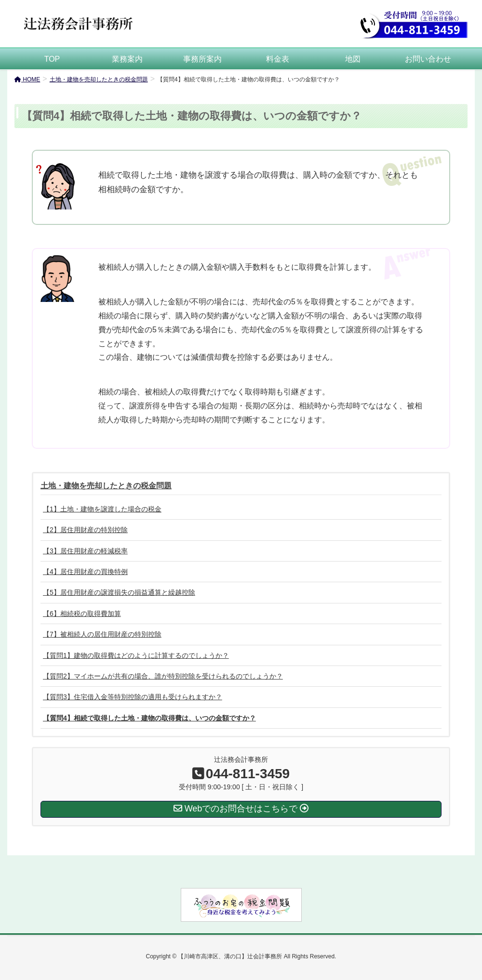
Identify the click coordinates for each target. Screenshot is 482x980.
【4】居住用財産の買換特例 (85, 572)
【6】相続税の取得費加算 (82, 614)
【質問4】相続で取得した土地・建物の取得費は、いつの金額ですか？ (149, 718)
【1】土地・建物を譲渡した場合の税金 (102, 509)
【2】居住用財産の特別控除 (85, 530)
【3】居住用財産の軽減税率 (85, 551)
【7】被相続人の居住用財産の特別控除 (102, 634)
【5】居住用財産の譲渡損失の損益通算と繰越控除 (119, 592)
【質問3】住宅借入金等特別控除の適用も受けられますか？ (133, 697)
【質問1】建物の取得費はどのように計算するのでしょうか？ (136, 655)
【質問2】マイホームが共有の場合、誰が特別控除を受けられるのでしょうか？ (163, 676)
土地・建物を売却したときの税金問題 (106, 486)
